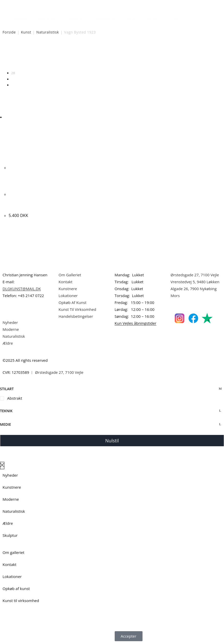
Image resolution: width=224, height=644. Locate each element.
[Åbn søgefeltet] (192, 17)
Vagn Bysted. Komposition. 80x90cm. (22, 201)
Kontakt (65, 282)
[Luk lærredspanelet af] (2, 466)
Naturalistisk (104, 19)
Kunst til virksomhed (21, 601)
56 (13, 79)
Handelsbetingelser (76, 316)
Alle (14, 85)
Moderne (75, 19)
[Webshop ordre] (112, 57)
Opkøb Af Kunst (72, 302)
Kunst (26, 32)
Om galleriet (14, 552)
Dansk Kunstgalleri (26, 5)
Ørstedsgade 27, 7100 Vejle (195, 275)
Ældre (131, 19)
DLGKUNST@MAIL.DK (22, 289)
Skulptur (154, 19)
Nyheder (20, 19)
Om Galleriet (70, 275)
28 (13, 73)
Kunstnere (47, 19)
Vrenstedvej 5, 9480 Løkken (195, 282)
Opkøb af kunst (16, 588)
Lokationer (68, 296)
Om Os (178, 19)
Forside (9, 32)
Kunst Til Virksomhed (77, 309)
